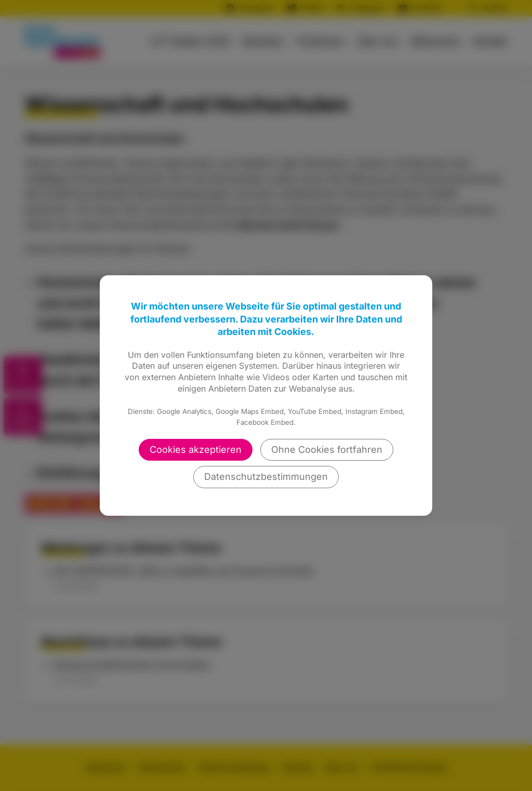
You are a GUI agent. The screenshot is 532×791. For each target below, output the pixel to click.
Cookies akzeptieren (196, 450)
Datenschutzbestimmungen (266, 477)
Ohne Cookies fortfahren (327, 450)
